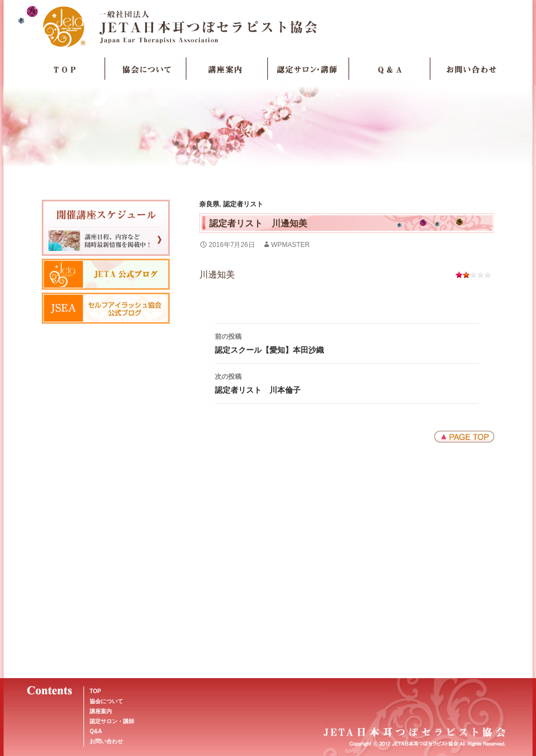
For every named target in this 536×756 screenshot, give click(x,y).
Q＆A (390, 69)
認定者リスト (243, 204)
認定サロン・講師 (308, 69)
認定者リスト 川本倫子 (347, 382)
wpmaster (290, 245)
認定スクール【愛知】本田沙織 (347, 342)
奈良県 (209, 204)
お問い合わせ (471, 69)
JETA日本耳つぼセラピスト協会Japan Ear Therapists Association (268, 26)
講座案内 (227, 69)
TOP (65, 69)
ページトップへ (464, 437)
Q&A (96, 731)
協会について (146, 69)
